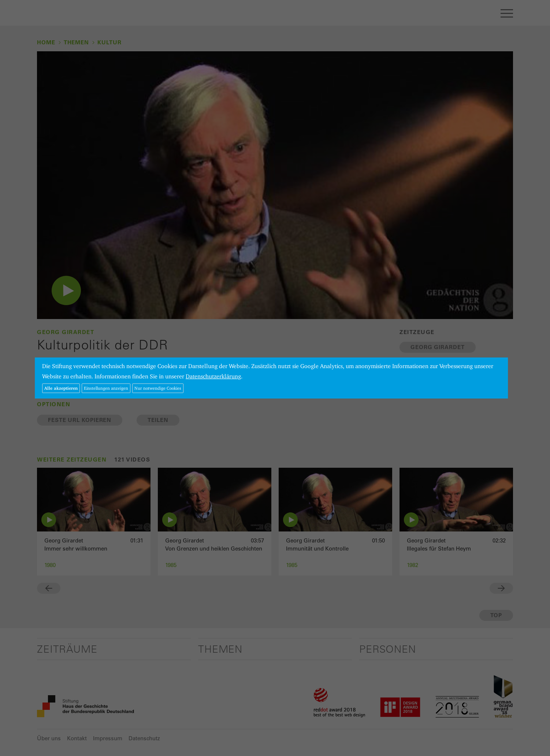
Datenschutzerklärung (213, 376)
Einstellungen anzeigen (106, 388)
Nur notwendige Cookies (158, 388)
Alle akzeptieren (61, 388)
